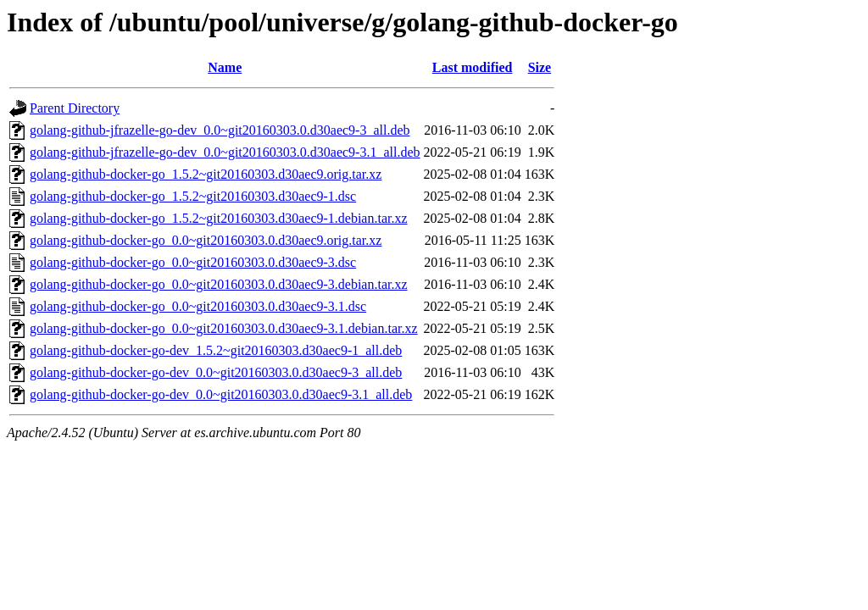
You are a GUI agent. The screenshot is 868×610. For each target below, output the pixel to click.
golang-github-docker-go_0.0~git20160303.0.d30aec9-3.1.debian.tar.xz (224, 328)
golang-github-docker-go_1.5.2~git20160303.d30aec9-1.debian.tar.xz (219, 218)
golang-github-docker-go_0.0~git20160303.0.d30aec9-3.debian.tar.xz (219, 284)
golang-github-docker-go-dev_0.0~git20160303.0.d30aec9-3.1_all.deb (221, 394)
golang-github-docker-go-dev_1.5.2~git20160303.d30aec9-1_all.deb (216, 350)
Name (225, 67)
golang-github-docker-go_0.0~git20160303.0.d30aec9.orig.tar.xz (206, 240)
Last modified (473, 67)
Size (540, 67)
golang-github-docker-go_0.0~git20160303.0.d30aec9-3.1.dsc (198, 306)
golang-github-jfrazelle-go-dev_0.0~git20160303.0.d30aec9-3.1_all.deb (225, 152)
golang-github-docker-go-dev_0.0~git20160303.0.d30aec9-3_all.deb (216, 372)
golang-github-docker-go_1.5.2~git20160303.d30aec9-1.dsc (193, 196)
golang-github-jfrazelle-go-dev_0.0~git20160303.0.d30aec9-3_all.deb (220, 130)
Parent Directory (75, 108)
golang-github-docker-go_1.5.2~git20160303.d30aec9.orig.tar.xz (206, 174)
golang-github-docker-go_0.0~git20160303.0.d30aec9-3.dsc (193, 262)
